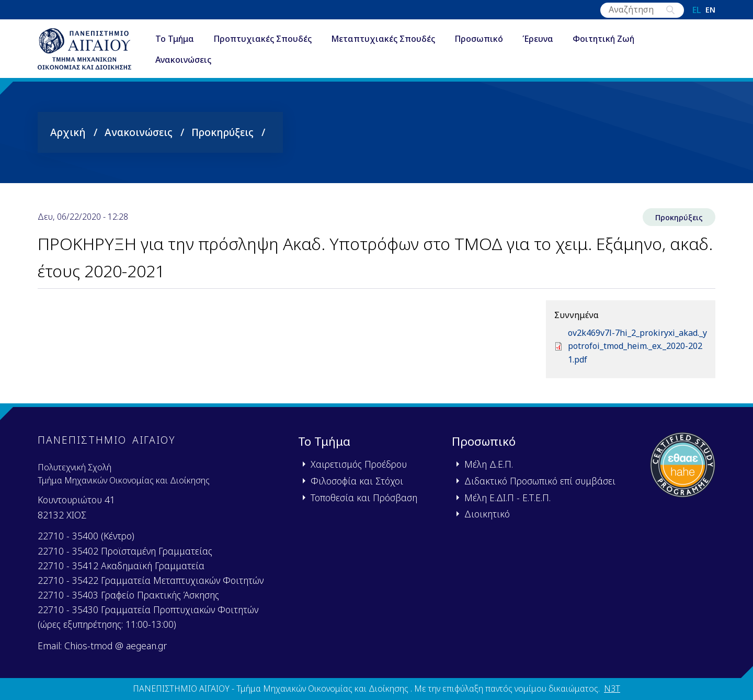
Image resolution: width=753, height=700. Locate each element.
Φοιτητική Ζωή (603, 39)
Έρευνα (538, 39)
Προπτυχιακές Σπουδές (263, 39)
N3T (612, 688)
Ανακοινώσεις (183, 60)
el (697, 10)
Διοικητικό (487, 514)
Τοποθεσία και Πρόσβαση (364, 498)
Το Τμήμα (175, 39)
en (710, 10)
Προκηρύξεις (223, 132)
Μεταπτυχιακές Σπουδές (383, 39)
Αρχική (68, 132)
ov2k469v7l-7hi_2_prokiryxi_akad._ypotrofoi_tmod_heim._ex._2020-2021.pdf (637, 346)
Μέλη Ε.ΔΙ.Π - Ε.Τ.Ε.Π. (507, 498)
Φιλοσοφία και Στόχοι (357, 481)
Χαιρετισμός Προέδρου (359, 464)
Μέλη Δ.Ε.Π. (489, 464)
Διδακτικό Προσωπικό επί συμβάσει (540, 481)
